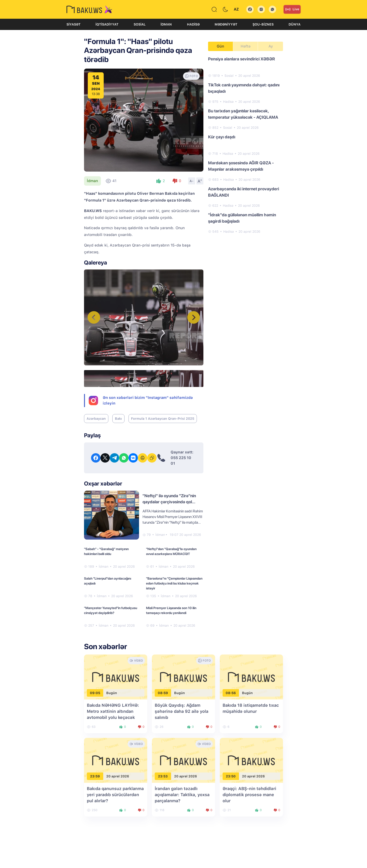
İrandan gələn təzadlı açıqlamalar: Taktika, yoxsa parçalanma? (182, 795)
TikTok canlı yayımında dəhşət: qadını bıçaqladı (244, 88)
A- (192, 181)
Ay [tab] (271, 46)
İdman (166, 24)
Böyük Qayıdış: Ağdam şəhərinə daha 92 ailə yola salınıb (182, 711)
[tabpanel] (246, 145)
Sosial (140, 24)
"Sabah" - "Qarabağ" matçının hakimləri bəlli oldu (106, 551)
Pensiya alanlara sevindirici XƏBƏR (242, 59)
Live (292, 9)
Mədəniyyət (226, 24)
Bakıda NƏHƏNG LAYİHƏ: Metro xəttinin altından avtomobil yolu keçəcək (113, 711)
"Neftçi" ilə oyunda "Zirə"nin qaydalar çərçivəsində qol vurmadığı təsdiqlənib (169, 502)
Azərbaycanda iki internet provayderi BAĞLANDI (244, 192)
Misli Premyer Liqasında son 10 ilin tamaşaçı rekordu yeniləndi (171, 610)
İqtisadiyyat (107, 24)
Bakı (118, 419)
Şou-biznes (263, 24)
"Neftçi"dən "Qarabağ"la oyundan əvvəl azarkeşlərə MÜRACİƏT (171, 551)
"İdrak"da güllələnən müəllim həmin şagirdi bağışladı (242, 218)
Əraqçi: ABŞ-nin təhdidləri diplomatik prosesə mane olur (249, 795)
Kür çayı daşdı (222, 137)
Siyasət (73, 24)
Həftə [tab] (246, 46)
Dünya (295, 24)
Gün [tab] (220, 46)
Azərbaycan (96, 419)
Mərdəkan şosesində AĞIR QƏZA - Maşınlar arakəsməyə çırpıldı (241, 166)
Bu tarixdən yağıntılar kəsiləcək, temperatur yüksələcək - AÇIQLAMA (243, 114)
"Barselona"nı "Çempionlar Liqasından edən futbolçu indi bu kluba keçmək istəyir (174, 583)
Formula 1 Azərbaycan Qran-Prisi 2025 (163, 419)
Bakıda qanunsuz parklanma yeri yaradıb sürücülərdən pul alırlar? (115, 795)
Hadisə (193, 24)
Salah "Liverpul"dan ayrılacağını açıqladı (108, 581)
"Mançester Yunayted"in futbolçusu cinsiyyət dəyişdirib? (111, 610)
